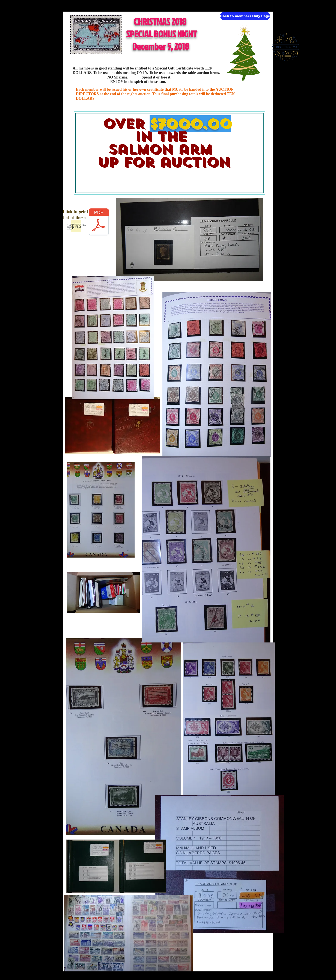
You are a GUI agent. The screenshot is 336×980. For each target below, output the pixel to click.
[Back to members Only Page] (245, 16)
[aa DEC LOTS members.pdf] (99, 222)
